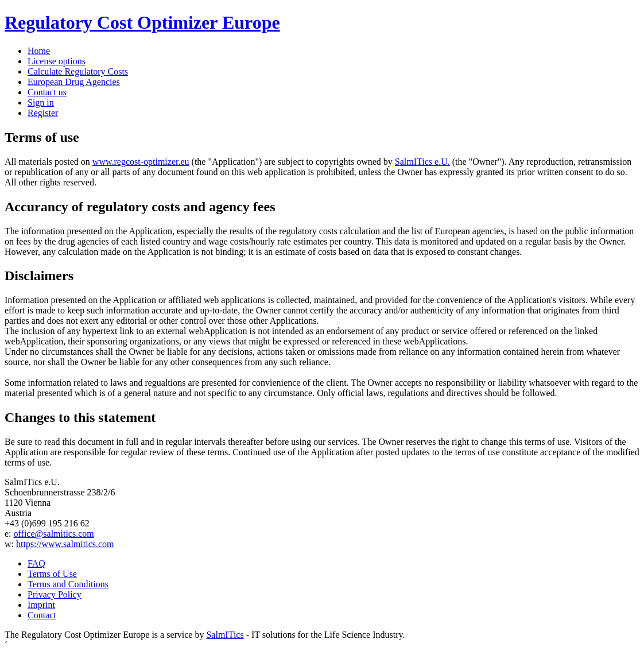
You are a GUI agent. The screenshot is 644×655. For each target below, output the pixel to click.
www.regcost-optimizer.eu (141, 162)
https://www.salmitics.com (65, 544)
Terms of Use (52, 574)
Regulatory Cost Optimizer (142, 22)
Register (43, 113)
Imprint (41, 605)
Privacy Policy (55, 594)
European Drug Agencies (74, 82)
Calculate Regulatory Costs (78, 71)
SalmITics (225, 635)
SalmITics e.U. (422, 162)
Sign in (41, 102)
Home (39, 51)
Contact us (47, 92)
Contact (42, 615)
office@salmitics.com (54, 534)
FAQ (36, 563)
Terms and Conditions (68, 584)
